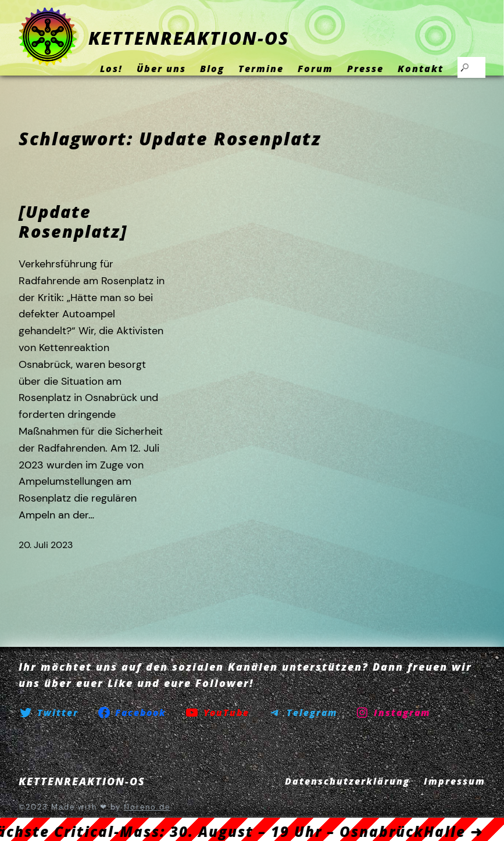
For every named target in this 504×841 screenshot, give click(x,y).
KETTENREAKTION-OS (189, 38)
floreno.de (147, 807)
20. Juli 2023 (46, 545)
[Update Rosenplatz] (73, 222)
